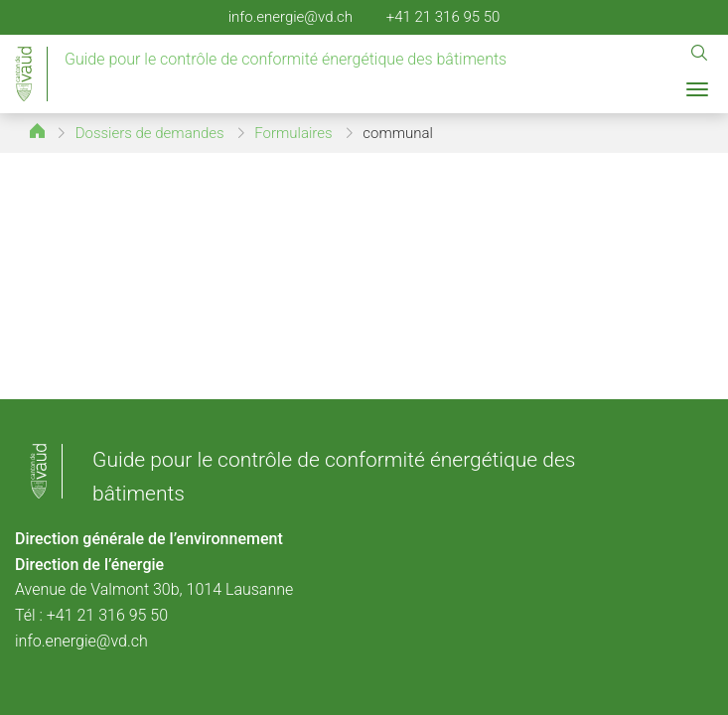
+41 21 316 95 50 (443, 17)
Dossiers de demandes (150, 133)
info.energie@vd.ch (291, 17)
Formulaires (293, 133)
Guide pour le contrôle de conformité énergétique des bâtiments (286, 59)
